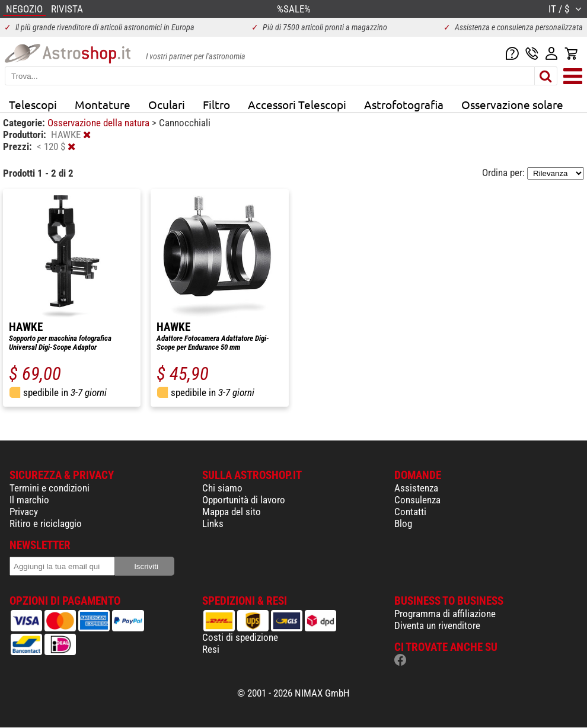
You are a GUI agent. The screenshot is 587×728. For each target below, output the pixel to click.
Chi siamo (222, 488)
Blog (403, 523)
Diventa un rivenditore (437, 625)
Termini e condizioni (50, 488)
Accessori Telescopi (297, 104)
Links (213, 523)
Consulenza (417, 500)
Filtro (216, 104)
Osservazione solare (512, 104)
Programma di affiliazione (445, 614)
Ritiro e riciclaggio (46, 523)
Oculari (167, 104)
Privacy (24, 512)
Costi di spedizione (240, 637)
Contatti (410, 512)
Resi (211, 649)
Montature (103, 104)
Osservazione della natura (100, 123)
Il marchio (29, 500)
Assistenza (416, 488)
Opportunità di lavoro (244, 500)
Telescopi (33, 104)
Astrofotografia (404, 104)
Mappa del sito (232, 512)
